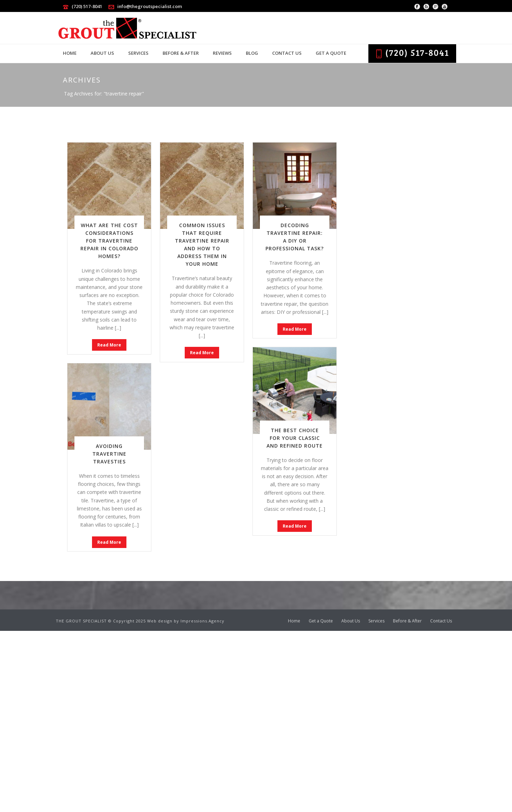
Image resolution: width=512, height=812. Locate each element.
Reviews (222, 53)
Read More (109, 345)
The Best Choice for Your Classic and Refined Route (295, 438)
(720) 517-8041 (87, 6)
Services (138, 53)
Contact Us (287, 53)
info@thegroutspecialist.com (150, 6)
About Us (102, 53)
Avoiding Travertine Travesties (109, 454)
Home (70, 53)
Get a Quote (331, 53)
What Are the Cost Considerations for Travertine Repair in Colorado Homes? (109, 241)
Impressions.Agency (202, 621)
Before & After (181, 53)
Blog (252, 53)
